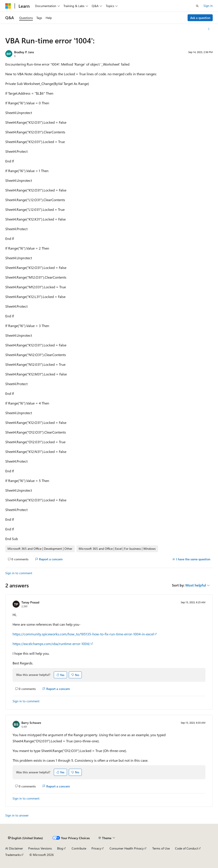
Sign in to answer (17, 815)
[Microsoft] (8, 6)
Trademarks (13, 855)
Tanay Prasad (30, 602)
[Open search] (197, 6)
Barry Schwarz (31, 723)
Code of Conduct (187, 848)
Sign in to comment (19, 573)
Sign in (208, 6)
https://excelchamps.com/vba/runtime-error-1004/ (51, 644)
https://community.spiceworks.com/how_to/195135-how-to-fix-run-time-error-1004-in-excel (83, 634)
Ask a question (200, 18)
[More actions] (209, 29)
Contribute (79, 848)
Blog (60, 848)
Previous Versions (40, 848)
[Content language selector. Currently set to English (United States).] (25, 838)
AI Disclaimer (14, 848)
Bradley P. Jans (24, 52)
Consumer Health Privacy (127, 848)
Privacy (96, 848)
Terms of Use (161, 848)
